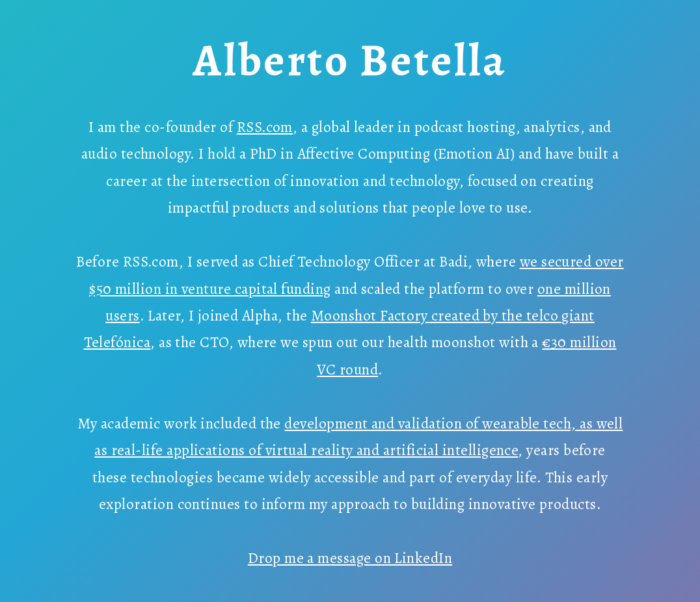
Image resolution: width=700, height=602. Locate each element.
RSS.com (265, 127)
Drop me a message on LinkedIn (350, 558)
